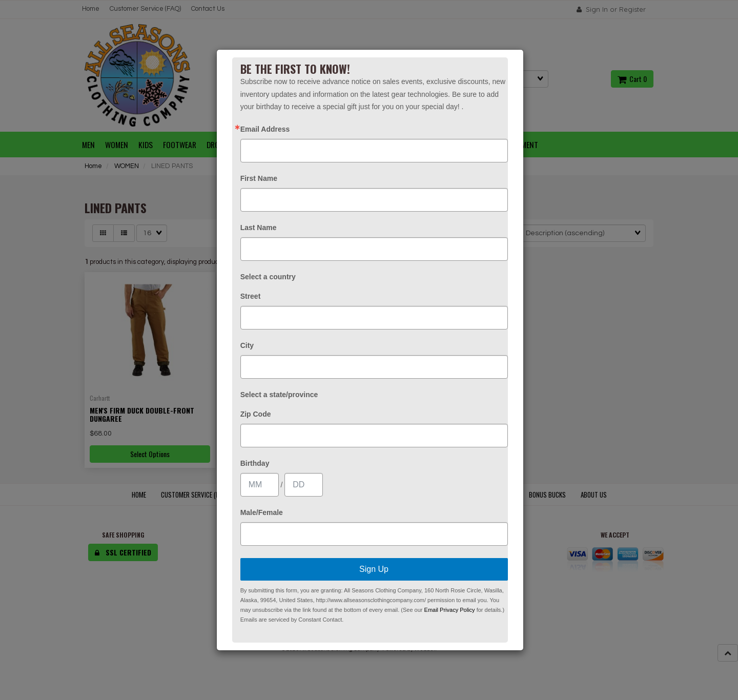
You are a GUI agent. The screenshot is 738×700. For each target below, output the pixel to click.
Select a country (268, 277)
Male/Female (262, 512)
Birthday (255, 463)
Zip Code (256, 414)
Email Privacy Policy (450, 610)
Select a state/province (279, 395)
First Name (259, 178)
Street (251, 296)
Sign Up (374, 569)
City (247, 345)
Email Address (265, 129)
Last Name (259, 228)
